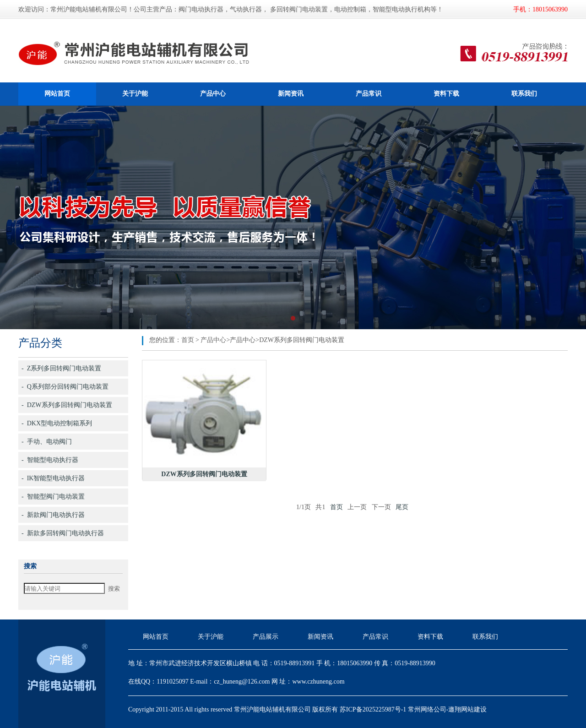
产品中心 (213, 94)
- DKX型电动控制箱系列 (57, 423)
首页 (188, 340)
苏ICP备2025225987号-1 (373, 709)
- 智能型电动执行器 (50, 460)
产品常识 (369, 94)
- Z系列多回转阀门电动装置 (61, 368)
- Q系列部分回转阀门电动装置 (65, 387)
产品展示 (266, 637)
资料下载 (446, 94)
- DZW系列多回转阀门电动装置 (67, 405)
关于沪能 (135, 94)
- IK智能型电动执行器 (53, 478)
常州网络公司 (427, 709)
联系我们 (524, 94)
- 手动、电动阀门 (47, 442)
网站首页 (57, 94)
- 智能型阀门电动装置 (53, 497)
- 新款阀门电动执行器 (53, 515)
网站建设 (474, 709)
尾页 (402, 507)
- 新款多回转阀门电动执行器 (63, 533)
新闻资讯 (291, 94)
